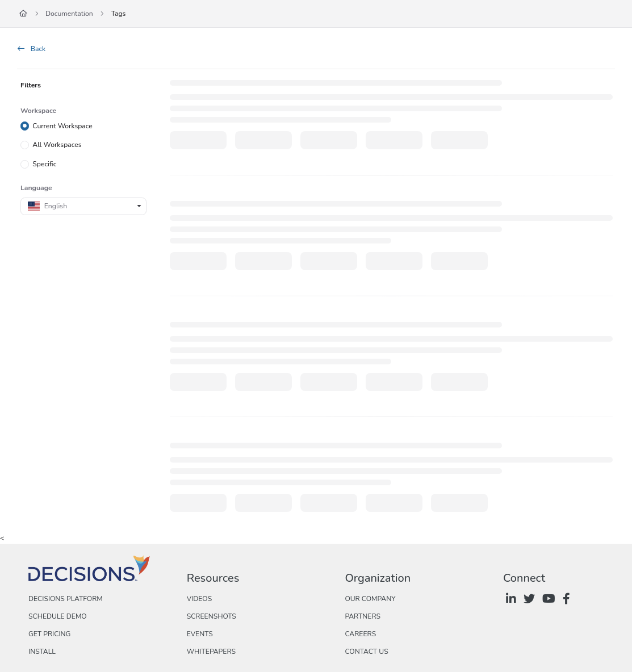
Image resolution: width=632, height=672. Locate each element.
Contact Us (366, 652)
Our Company (370, 599)
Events (200, 634)
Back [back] (32, 49)
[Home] (23, 14)
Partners (363, 616)
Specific (44, 164)
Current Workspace (62, 125)
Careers (360, 634)
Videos (199, 599)
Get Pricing (49, 634)
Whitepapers (211, 652)
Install (42, 652)
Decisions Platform (66, 599)
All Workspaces (57, 145)
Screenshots (212, 616)
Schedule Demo (58, 616)
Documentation (69, 14)
